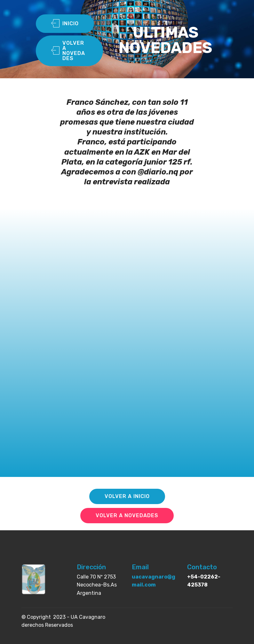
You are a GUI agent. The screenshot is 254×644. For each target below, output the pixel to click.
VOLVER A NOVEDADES (68, 51)
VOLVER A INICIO (127, 496)
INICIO (65, 24)
